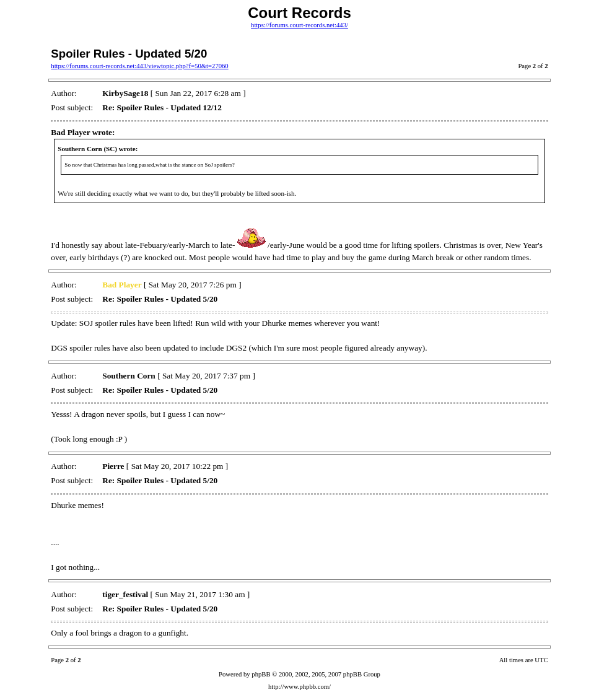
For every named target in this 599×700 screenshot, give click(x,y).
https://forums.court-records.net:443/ (299, 25)
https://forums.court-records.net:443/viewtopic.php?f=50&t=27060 (139, 66)
